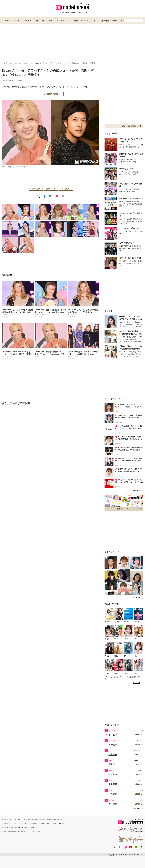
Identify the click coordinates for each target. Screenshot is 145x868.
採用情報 (42, 819)
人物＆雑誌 (104, 21)
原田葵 (112, 764)
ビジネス (60, 21)
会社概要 (5, 819)
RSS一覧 (61, 823)
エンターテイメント (30, 21)
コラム (44, 21)
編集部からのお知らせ (55, 819)
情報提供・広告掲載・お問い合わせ (44, 823)
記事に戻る (51, 189)
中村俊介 (113, 735)
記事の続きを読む (51, 94)
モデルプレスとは (16, 819)
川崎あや (113, 774)
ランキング (85, 21)
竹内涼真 (113, 794)
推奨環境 (35, 819)
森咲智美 (113, 804)
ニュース (6, 21)
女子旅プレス (117, 21)
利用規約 (27, 819)
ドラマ (95, 21)
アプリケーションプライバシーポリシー (16, 823)
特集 (76, 21)
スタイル (16, 21)
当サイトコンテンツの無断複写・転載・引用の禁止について (23, 828)
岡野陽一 (113, 745)
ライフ (52, 21)
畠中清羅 (113, 784)
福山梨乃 (113, 755)
